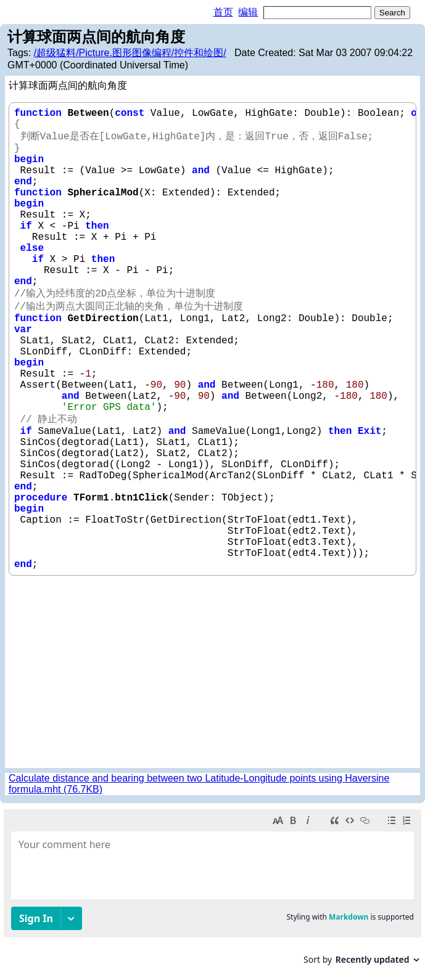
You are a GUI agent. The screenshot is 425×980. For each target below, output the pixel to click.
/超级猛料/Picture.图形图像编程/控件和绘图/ (130, 53)
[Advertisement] (212, 672)
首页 (223, 12)
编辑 (248, 12)
